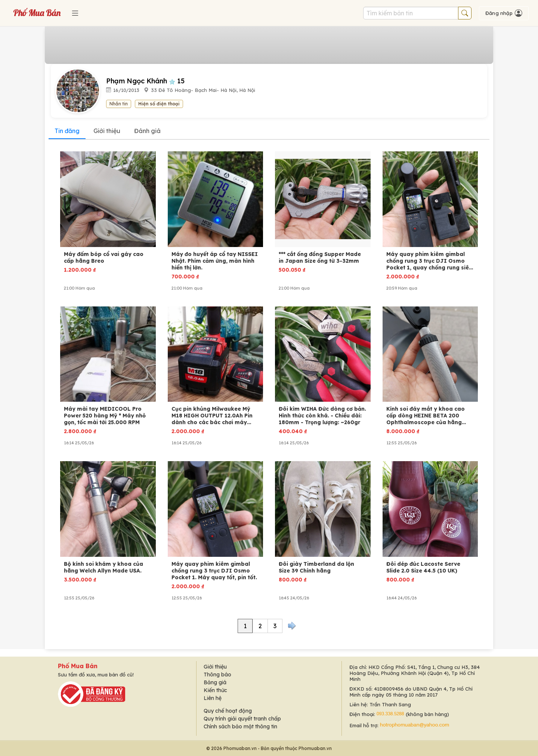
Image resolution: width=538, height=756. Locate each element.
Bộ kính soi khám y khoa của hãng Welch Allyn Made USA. (103, 567)
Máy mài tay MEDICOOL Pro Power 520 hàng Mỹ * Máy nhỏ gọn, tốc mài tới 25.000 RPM (105, 416)
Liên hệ (213, 698)
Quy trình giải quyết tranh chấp (242, 719)
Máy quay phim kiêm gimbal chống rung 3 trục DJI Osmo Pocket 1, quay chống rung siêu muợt (429, 261)
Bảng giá (215, 682)
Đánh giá (147, 131)
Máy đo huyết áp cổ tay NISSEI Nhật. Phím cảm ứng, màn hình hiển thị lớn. (215, 261)
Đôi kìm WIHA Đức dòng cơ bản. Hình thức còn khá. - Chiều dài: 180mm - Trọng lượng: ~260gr (322, 416)
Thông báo (217, 675)
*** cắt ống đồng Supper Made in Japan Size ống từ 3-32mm (320, 257)
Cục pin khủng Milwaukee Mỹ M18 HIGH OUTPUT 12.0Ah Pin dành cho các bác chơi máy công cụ (212, 416)
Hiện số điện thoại (159, 104)
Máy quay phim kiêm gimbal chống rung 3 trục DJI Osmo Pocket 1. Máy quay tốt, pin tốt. (214, 571)
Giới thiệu (107, 131)
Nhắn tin (119, 104)
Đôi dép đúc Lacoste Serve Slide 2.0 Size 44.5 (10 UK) (423, 567)
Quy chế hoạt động (228, 711)
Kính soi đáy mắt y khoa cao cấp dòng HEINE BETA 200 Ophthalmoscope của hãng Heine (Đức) (426, 416)
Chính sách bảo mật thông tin (240, 726)
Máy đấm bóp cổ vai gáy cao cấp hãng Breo (104, 257)
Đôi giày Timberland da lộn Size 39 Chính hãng (316, 567)
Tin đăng (67, 131)
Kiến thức (215, 690)
